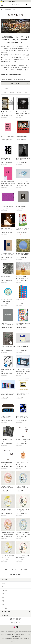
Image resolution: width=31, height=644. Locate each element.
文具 (3, 594)
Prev (6, 570)
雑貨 (3, 597)
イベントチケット (6, 608)
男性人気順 (12, 93)
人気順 (5, 93)
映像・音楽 (4, 590)
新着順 (26, 93)
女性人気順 (19, 93)
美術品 (3, 583)
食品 (3, 604)
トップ (2, 10)
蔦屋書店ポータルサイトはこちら (16, 621)
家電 (3, 601)
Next (26, 570)
